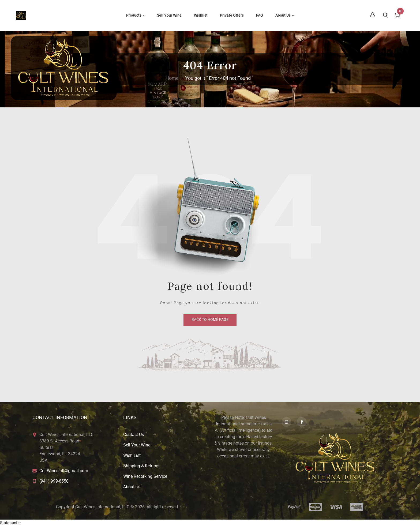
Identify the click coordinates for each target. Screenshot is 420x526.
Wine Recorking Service (145, 476)
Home (172, 78)
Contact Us (134, 435)
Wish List (132, 455)
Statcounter (10, 523)
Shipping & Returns (141, 466)
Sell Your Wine (137, 445)
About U (131, 487)
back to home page (210, 320)
